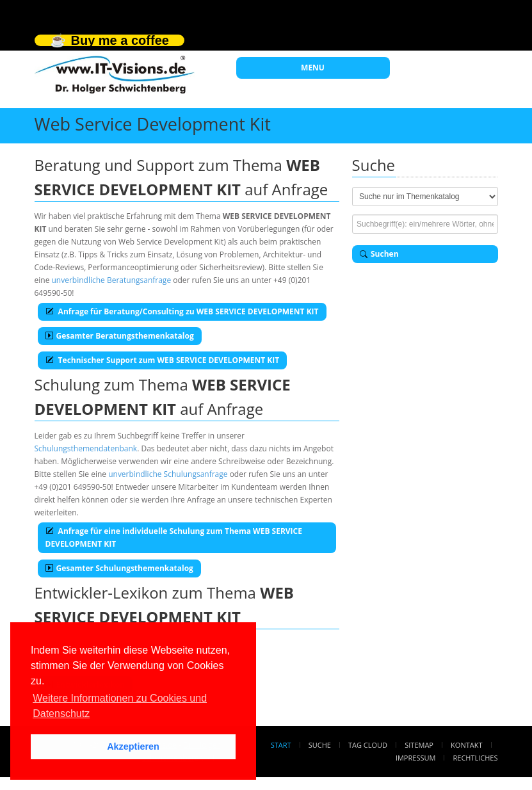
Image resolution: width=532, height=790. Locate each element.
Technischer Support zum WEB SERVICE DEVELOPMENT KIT (163, 360)
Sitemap (419, 745)
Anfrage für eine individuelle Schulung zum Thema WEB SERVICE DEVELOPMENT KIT (174, 537)
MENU (313, 68)
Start (281, 745)
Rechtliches (476, 758)
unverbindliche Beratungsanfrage (111, 280)
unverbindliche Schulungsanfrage (168, 474)
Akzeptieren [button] (133, 746)
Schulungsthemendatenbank (86, 448)
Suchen (379, 254)
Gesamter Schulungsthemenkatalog (119, 568)
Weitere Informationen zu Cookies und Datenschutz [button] (120, 706)
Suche (320, 745)
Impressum (415, 758)
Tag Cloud (368, 745)
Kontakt (466, 745)
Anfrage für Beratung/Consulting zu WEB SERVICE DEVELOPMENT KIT (182, 311)
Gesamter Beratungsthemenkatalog (120, 336)
